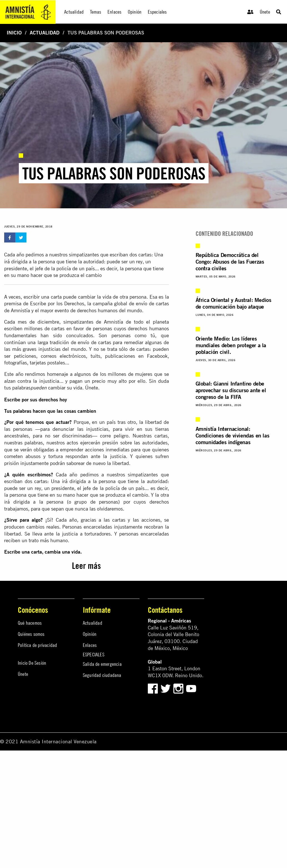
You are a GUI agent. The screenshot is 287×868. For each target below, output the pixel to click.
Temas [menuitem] (96, 12)
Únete (265, 12)
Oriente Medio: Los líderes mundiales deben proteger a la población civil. (231, 345)
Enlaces (90, 645)
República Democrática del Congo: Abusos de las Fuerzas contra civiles (230, 262)
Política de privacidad (37, 645)
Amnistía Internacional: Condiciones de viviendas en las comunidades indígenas (233, 435)
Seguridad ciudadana (102, 675)
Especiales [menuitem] (157, 12)
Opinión (90, 634)
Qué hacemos (30, 623)
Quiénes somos (31, 634)
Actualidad (45, 33)
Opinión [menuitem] (135, 12)
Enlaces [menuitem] (114, 12)
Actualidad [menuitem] (74, 12)
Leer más (86, 566)
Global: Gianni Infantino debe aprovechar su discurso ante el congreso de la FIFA (231, 390)
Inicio (14, 33)
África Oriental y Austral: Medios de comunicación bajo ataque (234, 303)
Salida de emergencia (102, 664)
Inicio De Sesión (32, 663)
